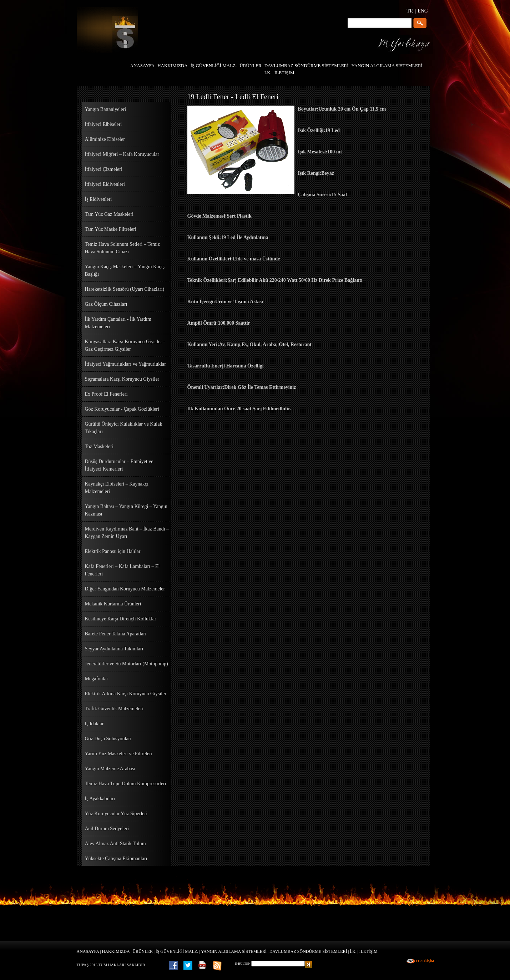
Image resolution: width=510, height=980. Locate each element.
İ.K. (353, 951)
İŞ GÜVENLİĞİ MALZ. (177, 951)
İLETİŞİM (368, 951)
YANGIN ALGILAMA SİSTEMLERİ (234, 951)
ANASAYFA (88, 951)
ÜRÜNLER (143, 951)
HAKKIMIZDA (116, 951)
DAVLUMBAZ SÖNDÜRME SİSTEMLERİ (308, 951)
